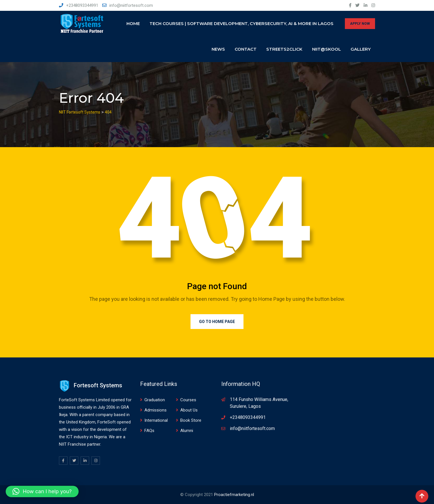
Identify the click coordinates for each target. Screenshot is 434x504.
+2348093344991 (82, 5)
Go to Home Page (217, 322)
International (156, 420)
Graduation (155, 400)
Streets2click (284, 49)
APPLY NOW (360, 24)
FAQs (149, 431)
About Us (189, 410)
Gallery (361, 49)
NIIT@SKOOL (326, 49)
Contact (246, 49)
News (218, 49)
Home (133, 23)
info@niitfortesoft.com (131, 5)
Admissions (155, 410)
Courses (188, 400)
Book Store (191, 420)
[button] (42, 491)
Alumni (187, 431)
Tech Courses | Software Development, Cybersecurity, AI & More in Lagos (241, 23)
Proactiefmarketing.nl (234, 495)
